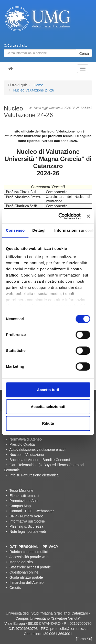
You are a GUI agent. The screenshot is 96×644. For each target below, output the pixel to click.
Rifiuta (48, 423)
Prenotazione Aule (24, 501)
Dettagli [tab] (39, 230)
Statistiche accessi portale (30, 567)
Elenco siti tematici (24, 496)
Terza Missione (21, 490)
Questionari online (24, 572)
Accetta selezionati (48, 407)
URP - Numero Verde (26, 516)
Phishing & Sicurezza (26, 526)
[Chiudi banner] (88, 216)
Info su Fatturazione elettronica (34, 475)
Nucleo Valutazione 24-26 (34, 90)
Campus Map (20, 506)
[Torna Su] (84, 639)
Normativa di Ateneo (26, 439)
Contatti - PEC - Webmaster (32, 511)
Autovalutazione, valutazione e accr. (38, 449)
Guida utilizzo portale (26, 577)
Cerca (84, 54)
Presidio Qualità (22, 444)
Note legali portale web (28, 531)
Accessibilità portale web (29, 557)
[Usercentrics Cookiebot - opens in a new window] (60, 216)
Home (39, 85)
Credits (15, 588)
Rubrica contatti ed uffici (29, 552)
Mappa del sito (21, 562)
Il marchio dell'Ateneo (26, 582)
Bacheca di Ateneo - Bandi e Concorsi (40, 460)
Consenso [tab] (15, 230)
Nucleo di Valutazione (27, 455)
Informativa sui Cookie (27, 521)
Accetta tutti (48, 390)
